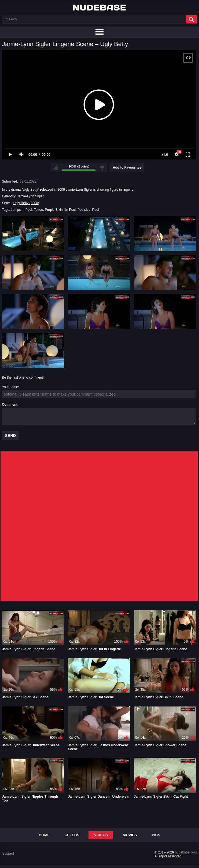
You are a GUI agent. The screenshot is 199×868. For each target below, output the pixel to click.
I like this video (56, 168)
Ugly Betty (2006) (26, 203)
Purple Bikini (54, 210)
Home (44, 835)
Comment (10, 405)
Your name (10, 387)
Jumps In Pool (21, 210)
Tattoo (39, 210)
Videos (101, 835)
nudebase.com (186, 852)
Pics (156, 835)
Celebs (72, 835)
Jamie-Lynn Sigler (30, 196)
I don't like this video (102, 168)
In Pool (71, 210)
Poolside (84, 210)
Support (8, 853)
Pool (95, 210)
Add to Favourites (127, 168)
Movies (130, 835)
